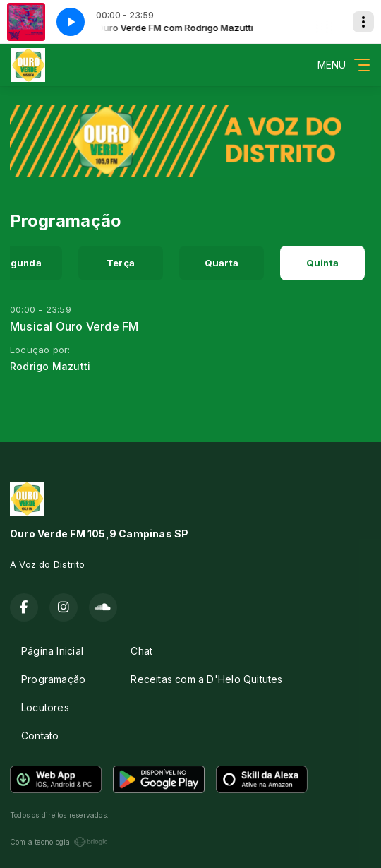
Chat (141, 651)
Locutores (45, 707)
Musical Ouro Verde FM (74, 326)
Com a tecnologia (59, 842)
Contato (40, 736)
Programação (53, 679)
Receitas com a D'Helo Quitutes (206, 679)
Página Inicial (52, 651)
